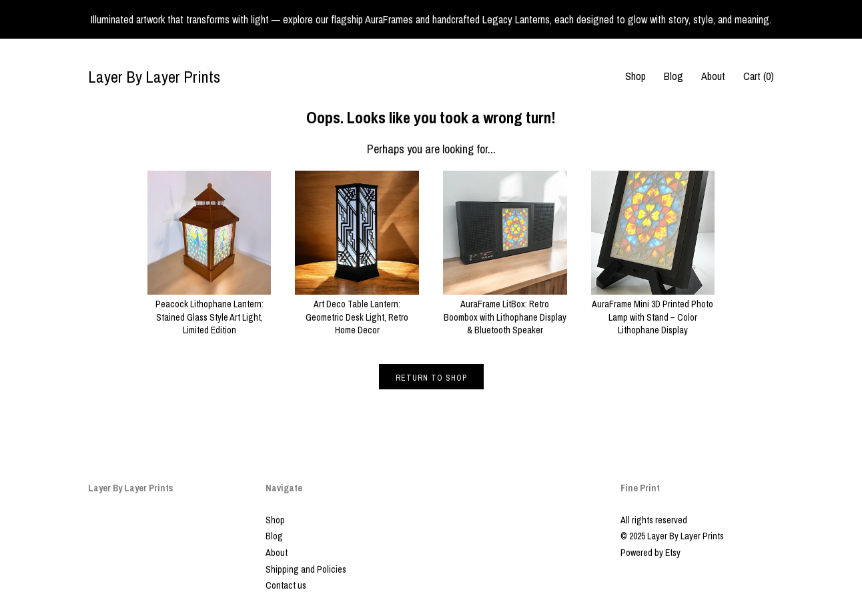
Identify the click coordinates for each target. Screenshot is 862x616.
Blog (674, 76)
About (713, 76)
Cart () (759, 76)
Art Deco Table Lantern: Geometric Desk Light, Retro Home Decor (357, 311)
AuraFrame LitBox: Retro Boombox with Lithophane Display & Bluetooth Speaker (505, 311)
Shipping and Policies (306, 569)
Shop (635, 76)
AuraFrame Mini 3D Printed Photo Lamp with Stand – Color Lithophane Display (653, 311)
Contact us (286, 585)
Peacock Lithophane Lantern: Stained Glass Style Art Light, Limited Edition (209, 311)
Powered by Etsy (651, 553)
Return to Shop (431, 378)
